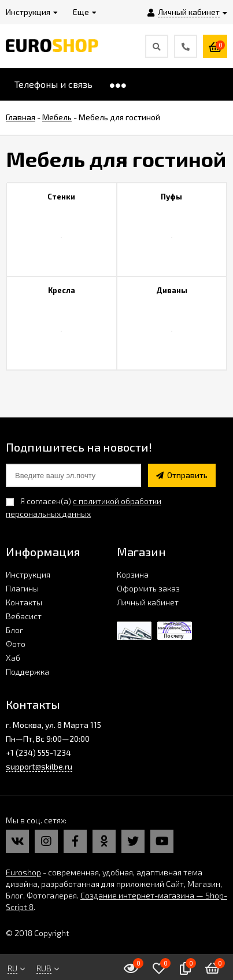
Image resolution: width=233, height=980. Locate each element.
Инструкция (28, 574)
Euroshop (23, 872)
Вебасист (24, 616)
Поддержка (27, 672)
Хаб (13, 658)
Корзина (133, 574)
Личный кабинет (148, 602)
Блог (14, 630)
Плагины (22, 588)
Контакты (24, 602)
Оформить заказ (148, 588)
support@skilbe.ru (39, 766)
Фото (16, 644)
